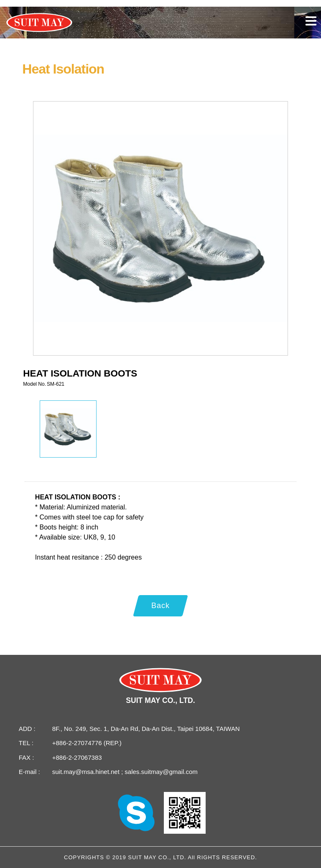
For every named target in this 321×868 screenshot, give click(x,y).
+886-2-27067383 (77, 757)
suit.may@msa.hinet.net (87, 772)
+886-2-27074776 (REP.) (87, 743)
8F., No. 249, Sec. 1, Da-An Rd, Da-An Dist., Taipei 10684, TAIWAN (146, 729)
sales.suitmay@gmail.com (160, 772)
